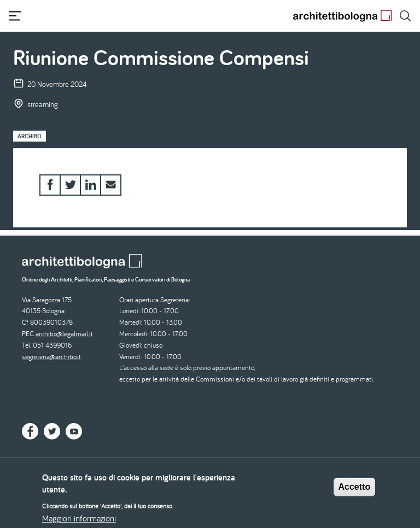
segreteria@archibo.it (51, 357)
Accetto (355, 491)
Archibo (30, 136)
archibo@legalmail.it (64, 334)
